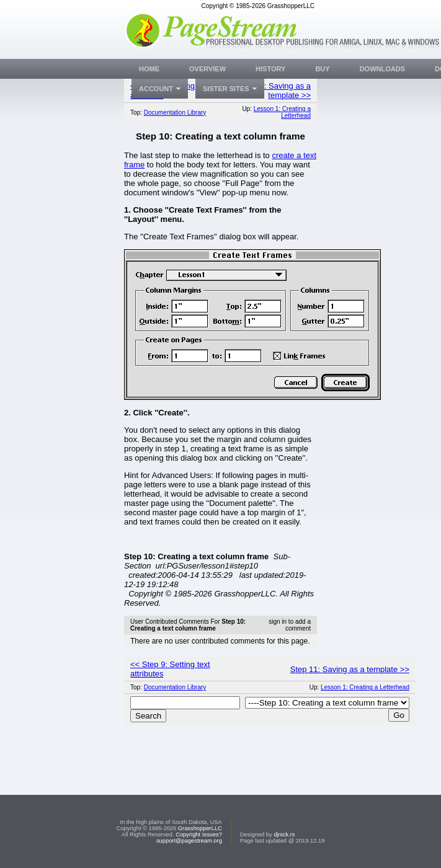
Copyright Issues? (199, 835)
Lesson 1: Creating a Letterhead (282, 112)
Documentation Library (175, 113)
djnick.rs (284, 835)
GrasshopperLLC (200, 828)
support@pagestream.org (189, 841)
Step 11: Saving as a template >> (274, 91)
